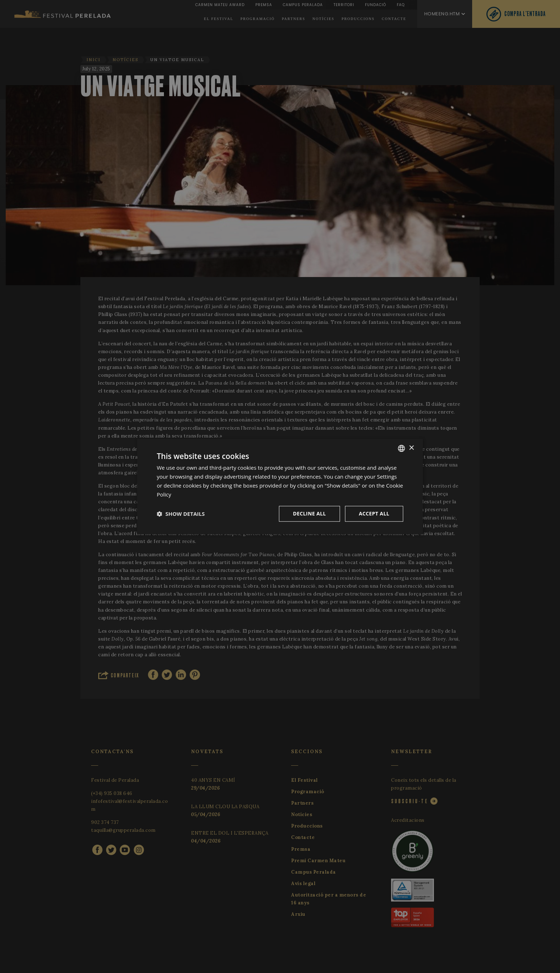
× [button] (411, 448)
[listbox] (401, 448)
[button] (181, 514)
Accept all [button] (374, 514)
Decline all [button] (309, 514)
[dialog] (280, 486)
